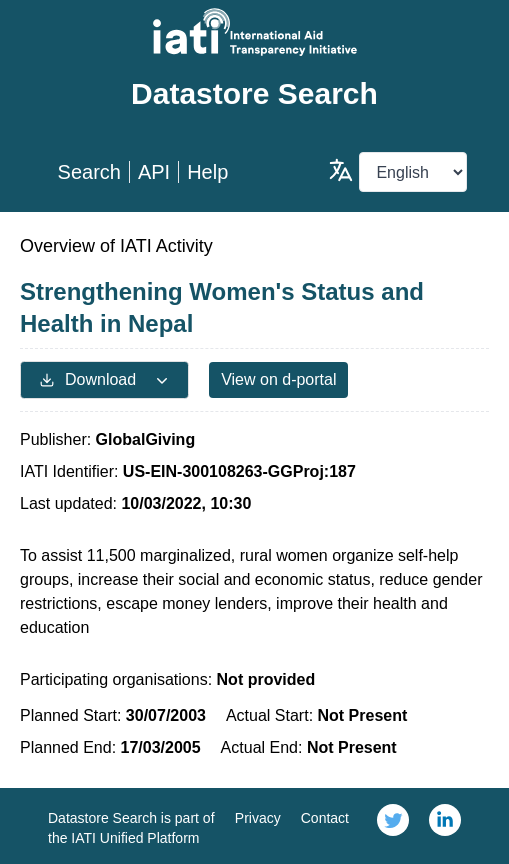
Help (207, 172)
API (154, 172)
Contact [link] (325, 818)
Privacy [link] (258, 818)
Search (89, 172)
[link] (393, 826)
